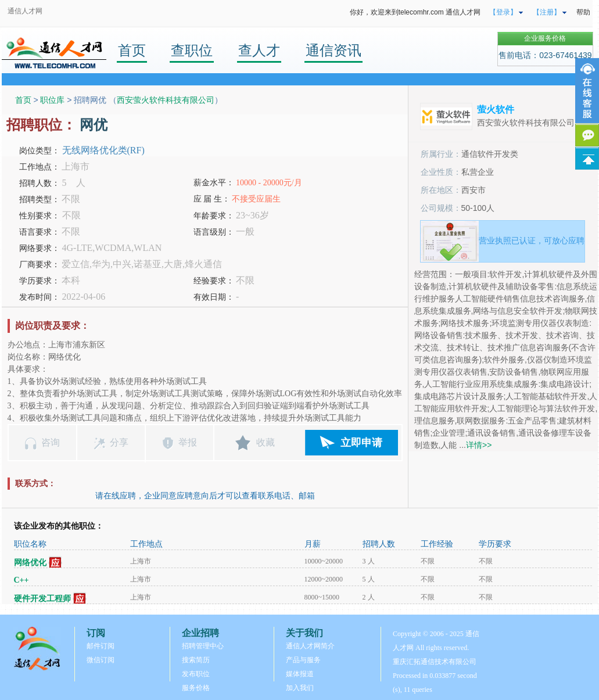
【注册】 (547, 12)
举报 (188, 442)
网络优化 (30, 563)
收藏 (266, 442)
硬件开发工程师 (42, 599)
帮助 (583, 12)
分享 (119, 442)
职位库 (52, 100)
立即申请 (361, 443)
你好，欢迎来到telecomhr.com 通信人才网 (415, 12)
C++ (21, 580)
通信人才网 (25, 11)
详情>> (479, 445)
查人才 (259, 50)
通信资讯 (333, 50)
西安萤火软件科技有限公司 (166, 100)
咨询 (51, 442)
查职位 (192, 50)
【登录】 (503, 12)
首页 (132, 50)
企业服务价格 (545, 38)
